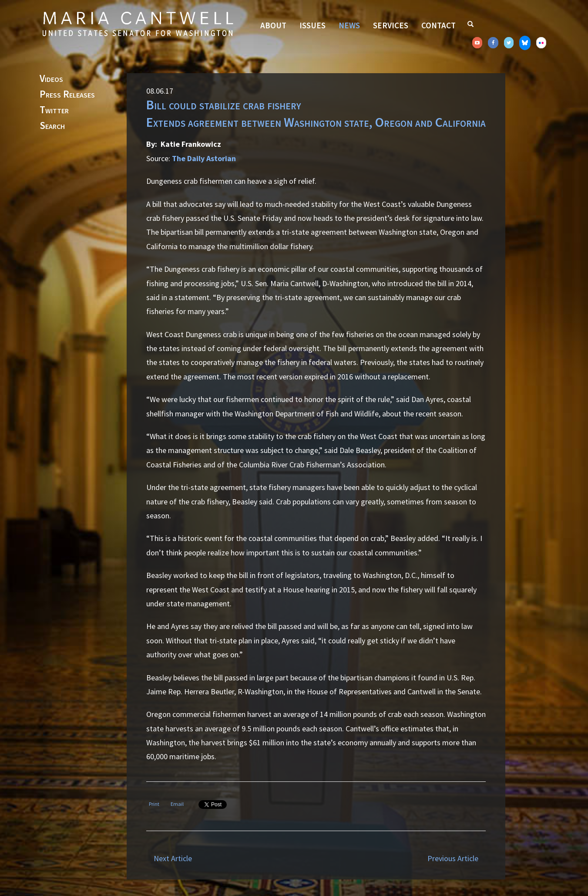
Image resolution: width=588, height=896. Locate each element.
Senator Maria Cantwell (138, 24)
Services (391, 25)
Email (177, 804)
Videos (51, 79)
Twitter (54, 110)
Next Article (173, 858)
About (273, 25)
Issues (312, 25)
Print (154, 804)
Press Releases (67, 95)
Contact (438, 25)
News (349, 25)
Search (52, 126)
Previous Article (453, 858)
